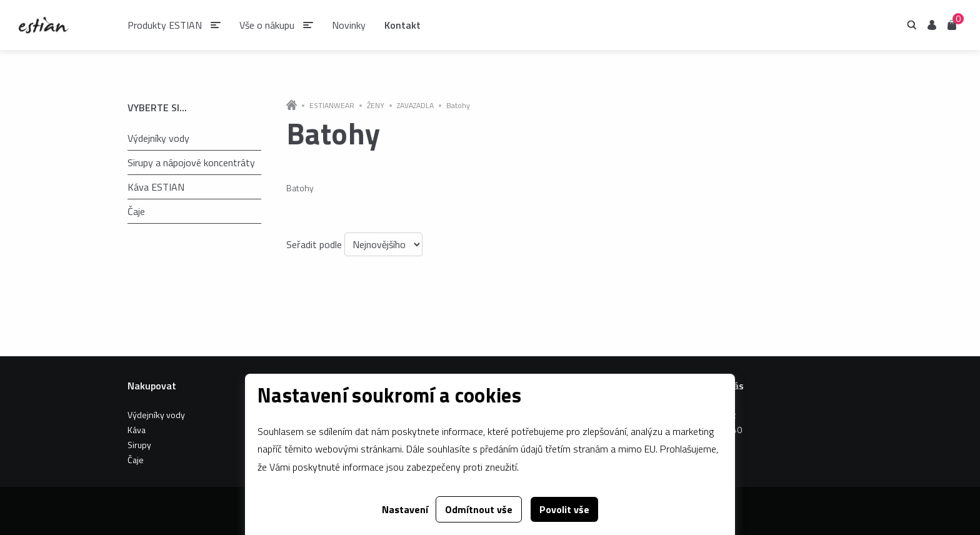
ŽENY (376, 106)
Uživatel (932, 25)
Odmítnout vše (479, 509)
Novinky (349, 25)
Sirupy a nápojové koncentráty (191, 162)
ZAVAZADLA (415, 106)
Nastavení (405, 509)
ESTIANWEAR (332, 106)
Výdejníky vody (158, 138)
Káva (137, 430)
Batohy (458, 106)
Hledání (912, 25)
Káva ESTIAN (156, 187)
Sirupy (139, 445)
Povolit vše (564, 509)
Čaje (136, 211)
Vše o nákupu (267, 25)
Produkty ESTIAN (165, 25)
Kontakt (402, 25)
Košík (952, 24)
